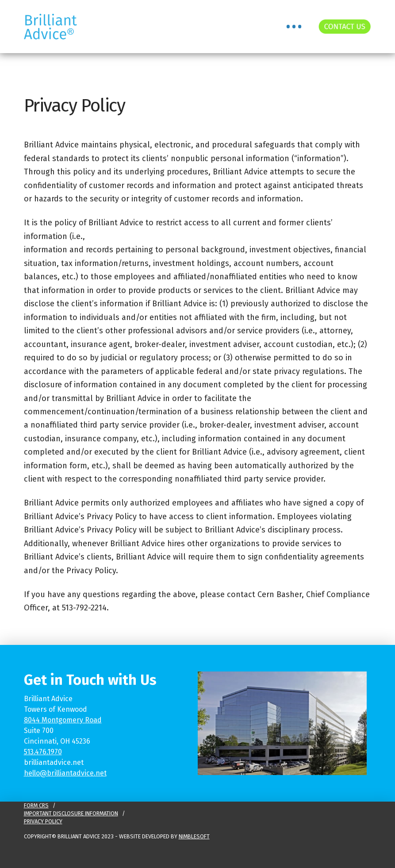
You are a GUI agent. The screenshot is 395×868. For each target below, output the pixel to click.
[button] (294, 27)
